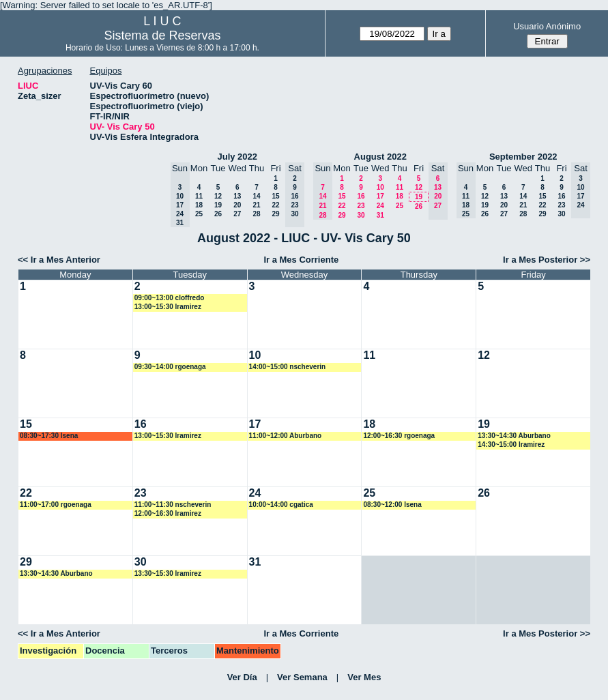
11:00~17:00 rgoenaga (56, 505)
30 (361, 215)
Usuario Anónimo (547, 26)
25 (199, 214)
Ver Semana (302, 677)
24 (380, 206)
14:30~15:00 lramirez (511, 444)
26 (218, 214)
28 (256, 214)
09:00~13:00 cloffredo (170, 298)
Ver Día (242, 677)
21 (256, 205)
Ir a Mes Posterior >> (547, 260)
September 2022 (523, 157)
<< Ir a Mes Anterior (59, 260)
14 (256, 196)
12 (218, 196)
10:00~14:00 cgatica (281, 505)
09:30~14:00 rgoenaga (170, 367)
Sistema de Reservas (162, 35)
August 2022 (380, 157)
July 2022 (237, 157)
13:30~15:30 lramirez (168, 573)
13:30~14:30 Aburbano (514, 436)
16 (361, 196)
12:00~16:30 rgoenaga (399, 436)
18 (199, 205)
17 (380, 196)
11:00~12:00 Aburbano (286, 436)
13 (237, 196)
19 (218, 205)
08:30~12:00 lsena (392, 505)
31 (380, 215)
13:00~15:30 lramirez (168, 307)
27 (237, 214)
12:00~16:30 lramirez (168, 513)
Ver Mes (364, 677)
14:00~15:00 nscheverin (288, 367)
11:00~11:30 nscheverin (173, 505)
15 (275, 196)
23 (361, 206)
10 (380, 187)
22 (275, 205)
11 (199, 196)
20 (237, 205)
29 (275, 214)
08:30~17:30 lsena (49, 436)
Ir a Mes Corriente (301, 260)
